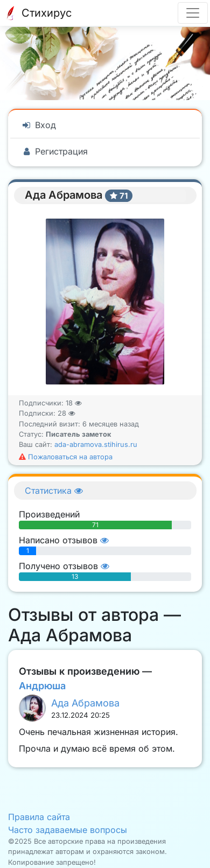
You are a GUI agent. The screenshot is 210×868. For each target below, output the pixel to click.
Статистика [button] (54, 491)
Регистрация (54, 151)
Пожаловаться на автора (66, 457)
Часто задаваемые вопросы (68, 830)
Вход (38, 125)
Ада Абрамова (85, 703)
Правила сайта (39, 817)
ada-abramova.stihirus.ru (96, 444)
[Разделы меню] (193, 13)
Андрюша (42, 686)
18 (74, 403)
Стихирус (37, 13)
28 (66, 413)
